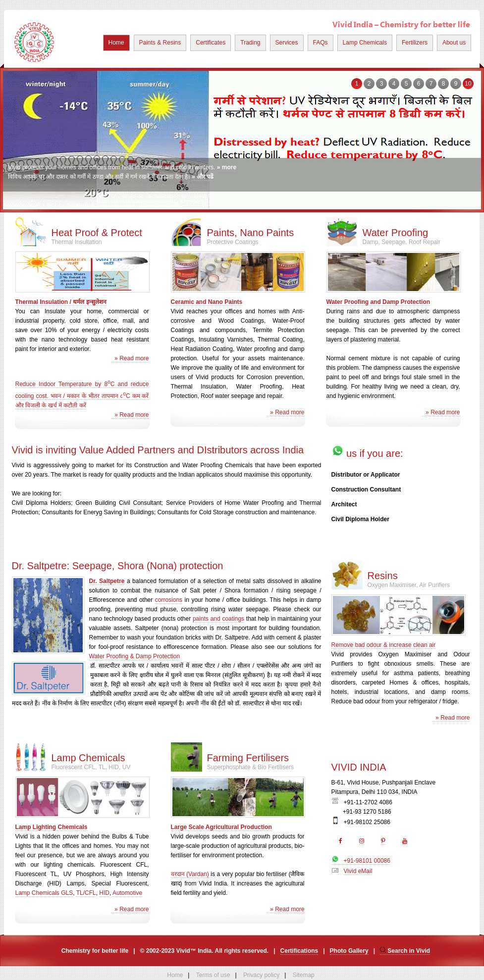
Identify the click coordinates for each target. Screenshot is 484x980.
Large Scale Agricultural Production (221, 827)
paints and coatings (218, 619)
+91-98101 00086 (361, 861)
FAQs (321, 43)
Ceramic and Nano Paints (207, 302)
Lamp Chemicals (365, 43)
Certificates (211, 43)
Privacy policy (261, 975)
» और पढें (203, 177)
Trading (250, 43)
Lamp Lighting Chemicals (52, 827)
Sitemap (304, 975)
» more (227, 167)
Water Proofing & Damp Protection (135, 656)
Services (287, 43)
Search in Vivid (405, 951)
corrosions (169, 600)
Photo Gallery (349, 951)
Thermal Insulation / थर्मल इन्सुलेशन (61, 302)
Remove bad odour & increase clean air (384, 645)
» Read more (130, 358)
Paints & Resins (160, 43)
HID (104, 893)
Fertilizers (415, 43)
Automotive (127, 893)
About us (454, 43)
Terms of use (213, 975)
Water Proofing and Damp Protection (378, 302)
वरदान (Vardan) (190, 874)
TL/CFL (86, 893)
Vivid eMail (358, 871)
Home (116, 43)
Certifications (299, 951)
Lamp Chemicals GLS (44, 893)
